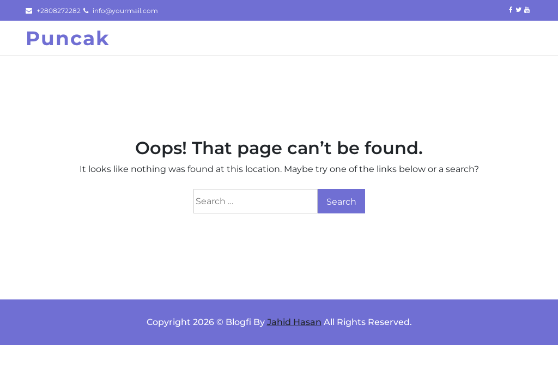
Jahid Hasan (294, 322)
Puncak (68, 38)
